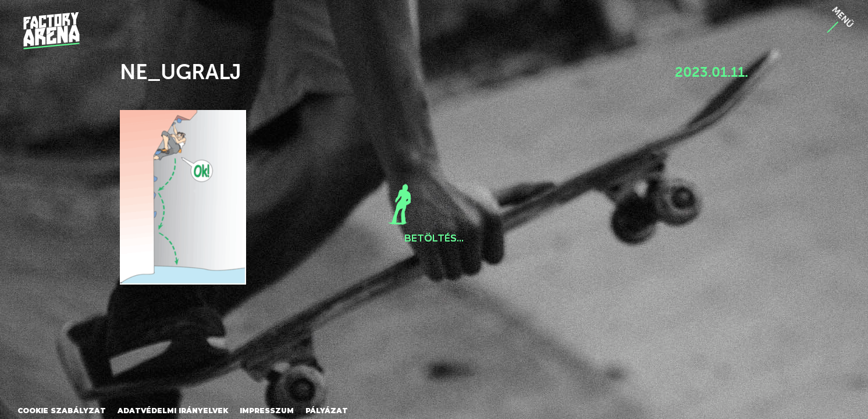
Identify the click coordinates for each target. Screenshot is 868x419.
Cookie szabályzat (62, 411)
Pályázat (327, 411)
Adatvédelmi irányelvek (173, 411)
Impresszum (267, 411)
